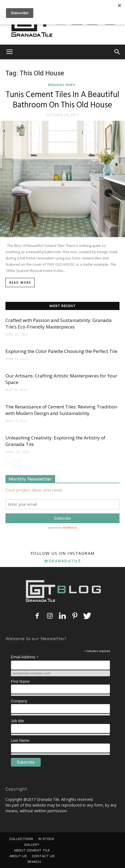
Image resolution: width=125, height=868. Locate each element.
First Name (20, 681)
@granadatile (63, 561)
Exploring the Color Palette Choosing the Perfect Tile (61, 351)
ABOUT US (18, 856)
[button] (117, 52)
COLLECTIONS (21, 839)
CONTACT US (43, 856)
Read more (20, 283)
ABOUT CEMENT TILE (32, 851)
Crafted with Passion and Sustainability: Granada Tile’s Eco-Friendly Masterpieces (59, 323)
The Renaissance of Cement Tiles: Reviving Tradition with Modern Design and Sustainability (61, 410)
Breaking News (62, 85)
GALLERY (32, 845)
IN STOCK (46, 839)
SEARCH (34, 862)
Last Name (20, 740)
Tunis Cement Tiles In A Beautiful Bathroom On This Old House (63, 100)
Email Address (25, 657)
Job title (17, 721)
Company (19, 701)
